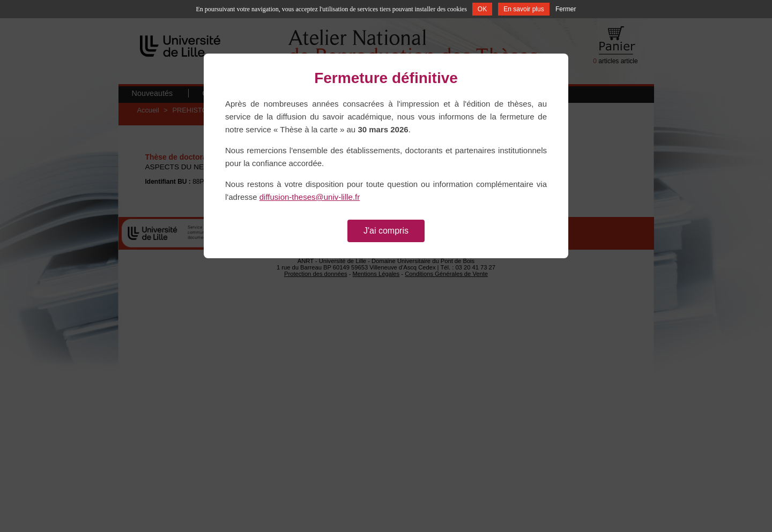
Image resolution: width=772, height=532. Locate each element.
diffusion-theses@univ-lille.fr (310, 197)
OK (482, 9)
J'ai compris (386, 231)
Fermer (566, 9)
